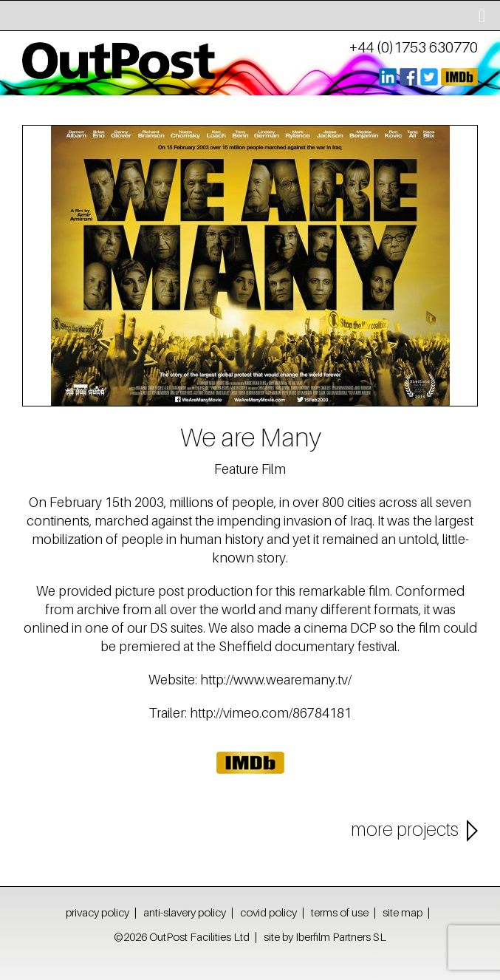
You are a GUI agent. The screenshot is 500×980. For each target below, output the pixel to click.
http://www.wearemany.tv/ (276, 680)
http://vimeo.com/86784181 (271, 713)
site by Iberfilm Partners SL (325, 936)
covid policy (268, 912)
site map (403, 912)
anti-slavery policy (185, 912)
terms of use (340, 912)
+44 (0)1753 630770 (414, 47)
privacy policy (97, 912)
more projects (405, 829)
